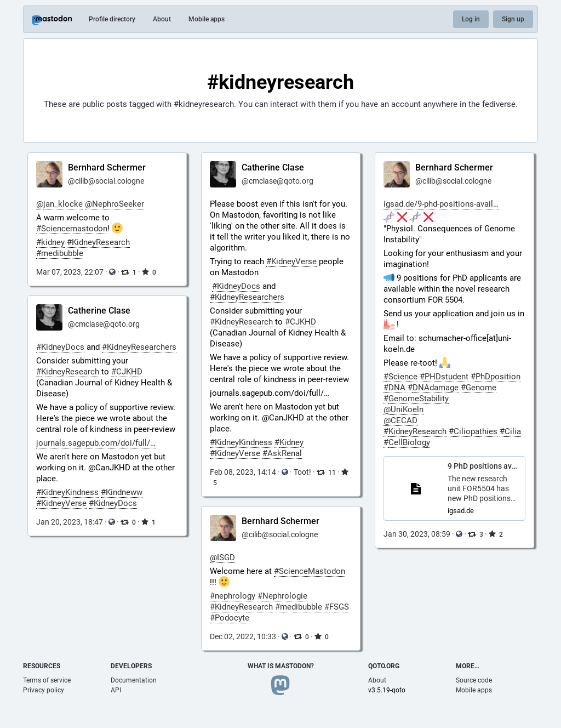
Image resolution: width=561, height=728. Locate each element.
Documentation (134, 680)
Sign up (513, 19)
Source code (474, 680)
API (116, 690)
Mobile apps (207, 19)
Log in (471, 19)
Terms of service (47, 680)
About (162, 19)
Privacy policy (44, 690)
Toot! (302, 472)
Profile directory (112, 19)
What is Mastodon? (281, 666)
